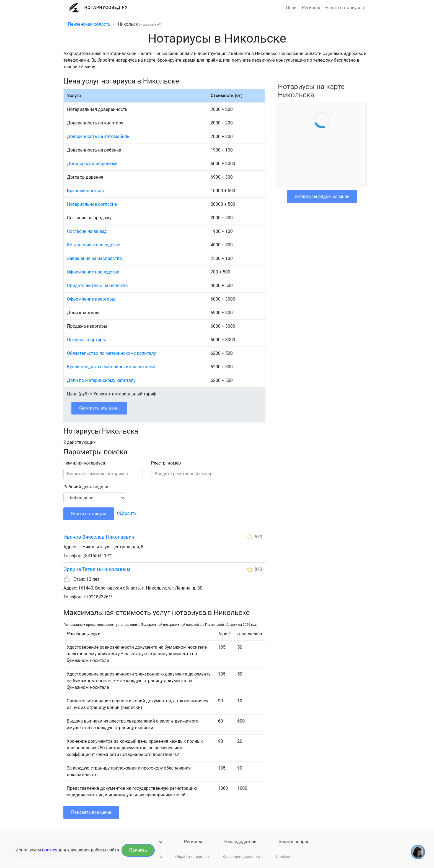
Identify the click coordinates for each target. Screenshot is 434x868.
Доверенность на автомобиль (98, 136)
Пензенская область (89, 24)
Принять (138, 850)
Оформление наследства (93, 272)
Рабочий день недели (86, 487)
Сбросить (127, 513)
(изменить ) (150, 24)
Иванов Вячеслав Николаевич (99, 537)
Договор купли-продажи (92, 164)
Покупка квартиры (86, 340)
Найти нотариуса (89, 514)
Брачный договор (85, 191)
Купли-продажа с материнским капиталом (111, 367)
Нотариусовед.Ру (106, 7)
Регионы (311, 8)
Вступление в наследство (94, 245)
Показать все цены (91, 812)
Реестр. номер (166, 463)
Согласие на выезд (87, 231)
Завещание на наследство (95, 258)
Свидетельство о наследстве (97, 286)
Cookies (283, 857)
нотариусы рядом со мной (322, 196)
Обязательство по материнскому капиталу (111, 353)
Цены (292, 8)
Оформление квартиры (91, 299)
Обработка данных (192, 857)
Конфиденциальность (243, 857)
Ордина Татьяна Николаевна (97, 569)
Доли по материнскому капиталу (101, 380)
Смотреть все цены (99, 408)
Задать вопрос (294, 842)
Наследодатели (240, 842)
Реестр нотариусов (344, 8)
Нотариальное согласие (92, 204)
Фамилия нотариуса (84, 463)
